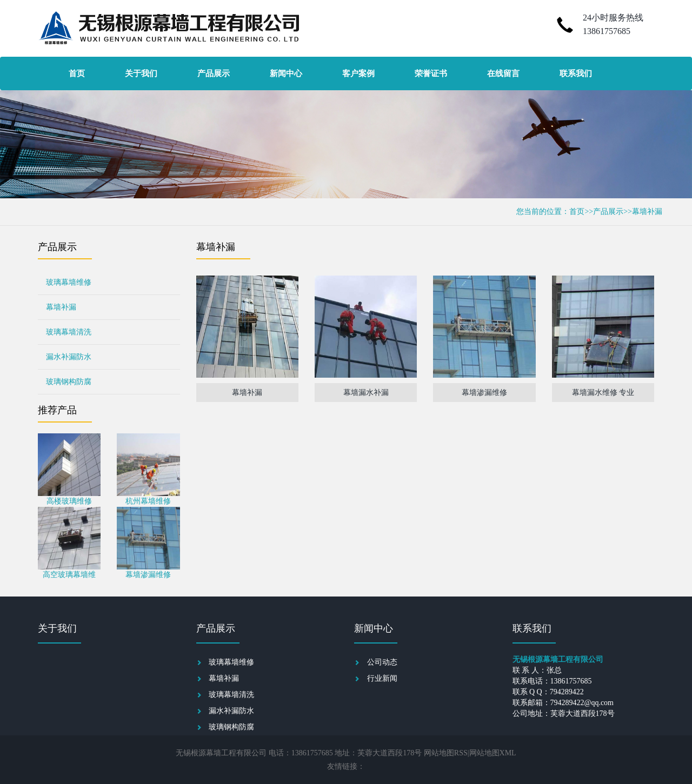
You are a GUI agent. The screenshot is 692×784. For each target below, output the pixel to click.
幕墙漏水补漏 (366, 393)
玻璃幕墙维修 (69, 282)
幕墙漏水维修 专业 (603, 393)
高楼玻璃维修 (69, 501)
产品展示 (214, 73)
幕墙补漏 (647, 212)
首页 (77, 73)
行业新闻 (382, 678)
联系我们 (576, 73)
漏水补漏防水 (69, 357)
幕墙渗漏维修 (148, 575)
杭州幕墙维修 (148, 501)
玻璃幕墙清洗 (69, 332)
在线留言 (503, 73)
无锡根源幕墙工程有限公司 (221, 753)
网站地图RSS (446, 753)
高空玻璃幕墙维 (69, 575)
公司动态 (382, 662)
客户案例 (358, 73)
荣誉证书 (431, 73)
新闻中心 (286, 73)
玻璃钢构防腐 (69, 382)
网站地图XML (493, 753)
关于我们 (141, 73)
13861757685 (607, 31)
